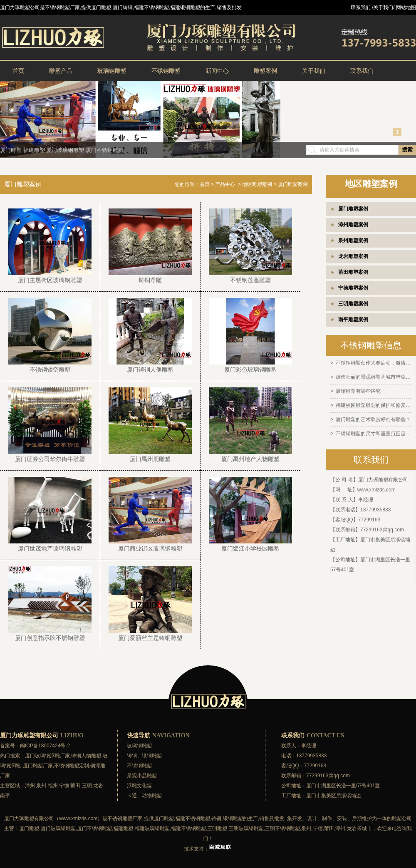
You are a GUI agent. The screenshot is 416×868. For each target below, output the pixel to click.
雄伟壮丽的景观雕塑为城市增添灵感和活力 (374, 377)
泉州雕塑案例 (353, 241)
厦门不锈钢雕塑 (105, 150)
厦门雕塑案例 (353, 209)
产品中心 (225, 184)
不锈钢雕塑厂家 (125, 818)
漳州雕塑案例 (353, 225)
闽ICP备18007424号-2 (45, 746)
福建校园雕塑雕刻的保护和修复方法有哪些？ (374, 404)
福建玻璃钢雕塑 (152, 828)
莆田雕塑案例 (353, 272)
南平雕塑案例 (353, 320)
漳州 (30, 786)
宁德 (64, 786)
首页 (18, 71)
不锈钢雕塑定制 (72, 766)
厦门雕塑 (11, 150)
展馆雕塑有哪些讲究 (358, 390)
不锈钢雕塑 (166, 71)
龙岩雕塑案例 (353, 256)
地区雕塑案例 (257, 184)
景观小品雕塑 (142, 776)
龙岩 (98, 786)
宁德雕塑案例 (353, 288)
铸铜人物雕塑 (86, 756)
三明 (87, 786)
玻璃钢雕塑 (112, 71)
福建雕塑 (34, 150)
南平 (5, 796)
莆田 (75, 786)
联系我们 (362, 71)
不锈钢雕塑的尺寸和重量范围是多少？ (374, 432)
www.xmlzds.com (376, 487)
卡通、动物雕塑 (144, 796)
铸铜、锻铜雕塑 (144, 756)
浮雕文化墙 (139, 786)
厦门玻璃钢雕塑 (65, 150)
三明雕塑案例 (353, 304)
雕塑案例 (265, 71)
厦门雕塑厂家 (38, 766)
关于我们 (314, 71)
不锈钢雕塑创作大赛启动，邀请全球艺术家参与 (374, 363)
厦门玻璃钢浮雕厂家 (47, 756)
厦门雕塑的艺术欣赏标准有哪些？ (373, 418)
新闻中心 (217, 71)
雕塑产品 (61, 71)
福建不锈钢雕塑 (193, 818)
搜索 (407, 150)
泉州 (41, 786)
